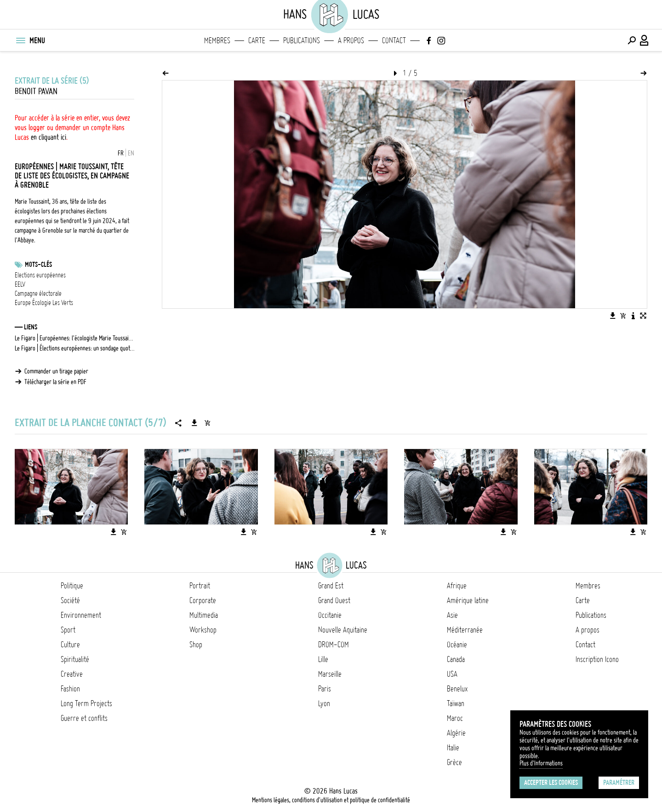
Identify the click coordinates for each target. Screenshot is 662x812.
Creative (72, 674)
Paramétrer (619, 783)
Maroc (455, 718)
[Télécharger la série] (194, 423)
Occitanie (330, 615)
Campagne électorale (38, 294)
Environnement (81, 615)
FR (121, 153)
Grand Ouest (334, 600)
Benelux (457, 689)
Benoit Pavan (36, 91)
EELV (20, 284)
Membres (217, 40)
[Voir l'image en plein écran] (643, 316)
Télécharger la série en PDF (55, 382)
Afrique (457, 586)
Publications (302, 40)
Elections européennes (40, 275)
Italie (453, 748)
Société (70, 600)
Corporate (203, 600)
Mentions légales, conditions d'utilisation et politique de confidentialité (331, 800)
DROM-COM (334, 645)
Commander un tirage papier (56, 371)
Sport (68, 630)
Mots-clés (38, 265)
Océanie (457, 645)
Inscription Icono (597, 659)
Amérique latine (468, 600)
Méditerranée (465, 630)
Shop (196, 645)
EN (131, 153)
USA (452, 674)
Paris (325, 689)
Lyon (324, 703)
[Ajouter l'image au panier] (623, 316)
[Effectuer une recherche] (632, 40)
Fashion (70, 689)
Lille (323, 659)
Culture (70, 645)
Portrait (200, 586)
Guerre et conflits (84, 718)
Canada (456, 659)
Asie (452, 615)
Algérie (456, 733)
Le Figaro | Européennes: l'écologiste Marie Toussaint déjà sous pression (74, 338)
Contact (394, 40)
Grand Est (331, 586)
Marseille (330, 674)
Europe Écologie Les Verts (44, 303)
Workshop (203, 630)
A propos (351, 40)
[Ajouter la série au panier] (207, 423)
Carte (257, 40)
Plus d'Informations (541, 763)
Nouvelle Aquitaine (343, 630)
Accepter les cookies (551, 783)
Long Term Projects (86, 703)
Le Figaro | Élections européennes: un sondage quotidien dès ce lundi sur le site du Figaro (74, 348)
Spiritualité (75, 659)
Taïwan (456, 703)
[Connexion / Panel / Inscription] (645, 40)
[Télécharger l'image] (613, 316)
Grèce (454, 762)
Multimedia (204, 615)
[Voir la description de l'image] (633, 316)
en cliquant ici (49, 137)
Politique (72, 586)
